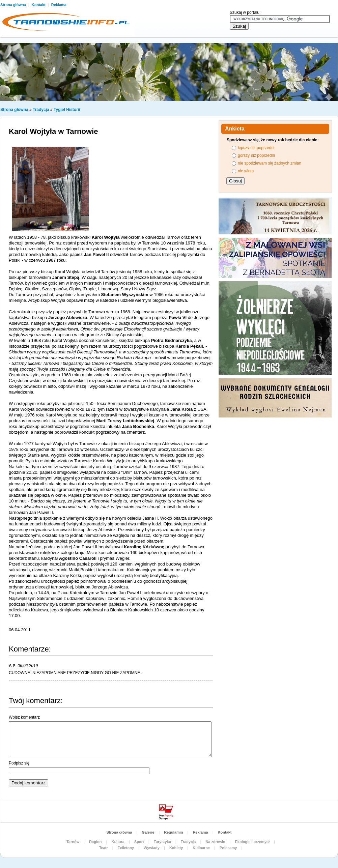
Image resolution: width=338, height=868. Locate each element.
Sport (139, 842)
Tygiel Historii (67, 110)
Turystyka (162, 842)
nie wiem (246, 171)
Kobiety (176, 848)
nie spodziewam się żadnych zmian (270, 163)
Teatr (104, 848)
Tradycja (41, 110)
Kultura (118, 842)
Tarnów (73, 842)
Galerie (148, 832)
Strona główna (14, 110)
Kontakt (39, 5)
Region (95, 842)
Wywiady (152, 848)
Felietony (126, 848)
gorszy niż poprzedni (256, 155)
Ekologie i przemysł (252, 842)
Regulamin (173, 832)
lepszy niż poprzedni (256, 148)
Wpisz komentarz (24, 717)
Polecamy (228, 848)
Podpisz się (19, 763)
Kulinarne (201, 848)
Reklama (59, 5)
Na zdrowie (215, 842)
